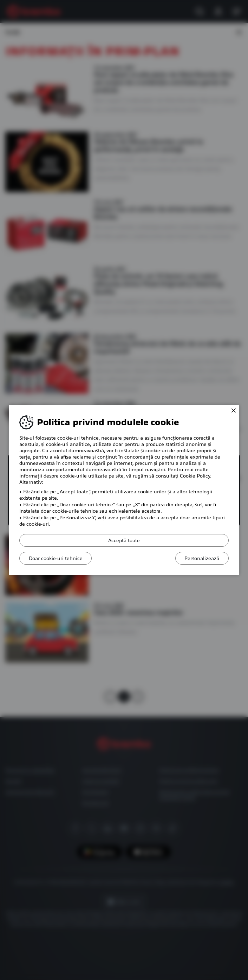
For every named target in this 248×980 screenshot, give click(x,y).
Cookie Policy (195, 476)
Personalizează (200, 558)
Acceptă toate (124, 540)
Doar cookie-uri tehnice (57, 558)
